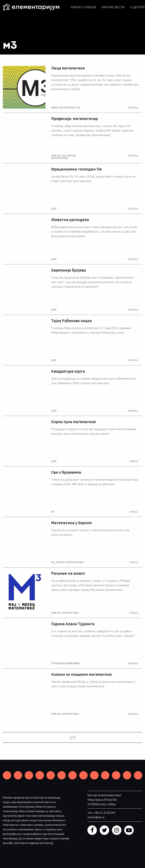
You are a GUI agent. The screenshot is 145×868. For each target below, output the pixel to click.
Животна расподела (70, 220)
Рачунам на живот (68, 573)
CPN (54, 156)
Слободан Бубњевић (65, 663)
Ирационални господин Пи (76, 169)
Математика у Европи (71, 523)
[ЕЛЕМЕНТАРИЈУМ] (34, 7)
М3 (79, 108)
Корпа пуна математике (74, 422)
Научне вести (113, 7)
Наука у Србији (83, 7)
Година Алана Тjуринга (73, 624)
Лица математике (68, 68)
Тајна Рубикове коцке (71, 321)
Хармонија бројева (69, 270)
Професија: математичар (74, 119)
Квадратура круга (68, 371)
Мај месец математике (64, 157)
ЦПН (54, 209)
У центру (137, 7)
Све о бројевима (66, 472)
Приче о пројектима (70, 562)
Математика (70, 613)
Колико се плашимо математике (81, 674)
